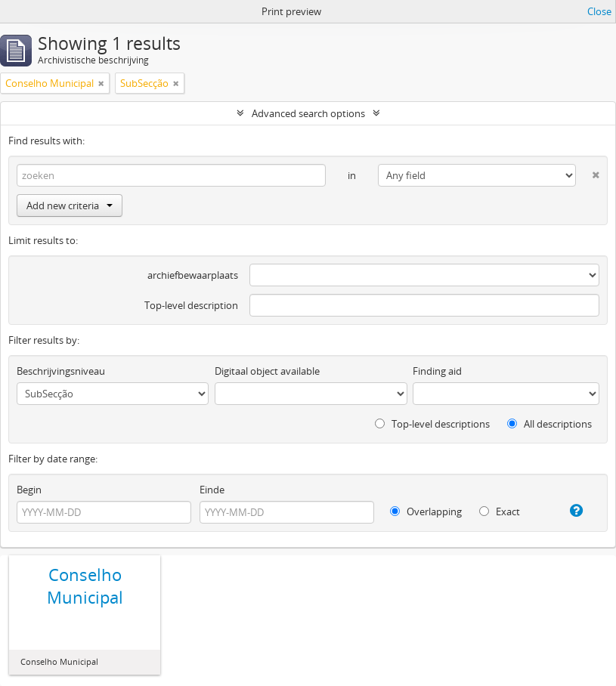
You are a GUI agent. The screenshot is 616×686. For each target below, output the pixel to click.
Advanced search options (308, 113)
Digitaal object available (267, 371)
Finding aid (437, 371)
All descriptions (549, 424)
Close (599, 11)
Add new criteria (70, 205)
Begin (29, 490)
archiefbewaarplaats (193, 275)
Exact (500, 511)
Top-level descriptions (432, 424)
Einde (212, 490)
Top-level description (191, 305)
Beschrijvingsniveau (61, 371)
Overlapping (426, 511)
